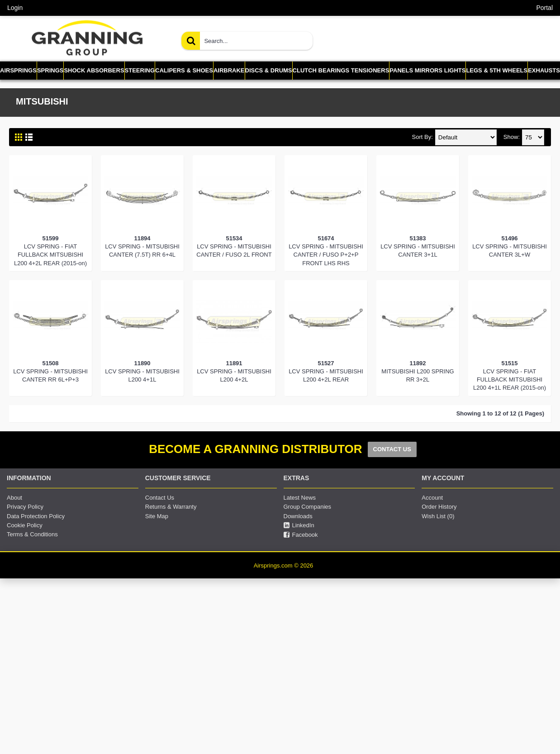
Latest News (300, 498)
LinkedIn (299, 525)
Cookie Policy (25, 525)
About (14, 498)
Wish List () (438, 516)
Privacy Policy (25, 507)
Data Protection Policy (36, 516)
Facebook (301, 535)
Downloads (298, 516)
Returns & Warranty (171, 507)
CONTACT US (392, 449)
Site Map (157, 516)
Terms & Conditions (32, 534)
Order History (439, 507)
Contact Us (160, 498)
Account (432, 498)
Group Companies (308, 507)
